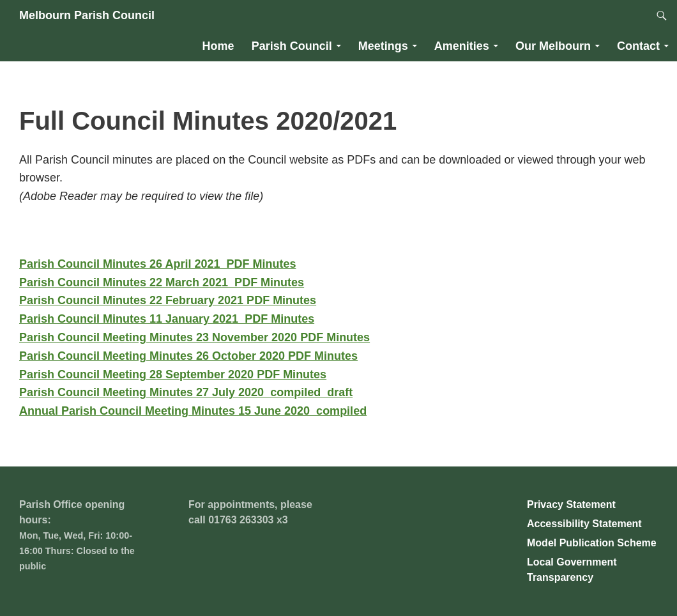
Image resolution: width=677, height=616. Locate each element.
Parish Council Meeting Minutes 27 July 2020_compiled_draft (186, 392)
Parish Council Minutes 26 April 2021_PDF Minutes (157, 264)
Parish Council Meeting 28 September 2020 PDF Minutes (173, 374)
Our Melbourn (553, 46)
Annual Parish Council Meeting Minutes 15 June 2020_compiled (193, 411)
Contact (638, 46)
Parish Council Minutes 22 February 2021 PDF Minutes (168, 300)
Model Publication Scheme (592, 543)
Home (218, 46)
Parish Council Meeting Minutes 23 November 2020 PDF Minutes (194, 337)
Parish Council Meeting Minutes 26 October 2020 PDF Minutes (188, 356)
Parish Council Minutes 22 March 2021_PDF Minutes (162, 282)
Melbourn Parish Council (87, 15)
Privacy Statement (571, 504)
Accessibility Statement (584, 524)
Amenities (462, 46)
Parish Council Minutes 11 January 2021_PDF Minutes (167, 319)
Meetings (383, 46)
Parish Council (292, 46)
